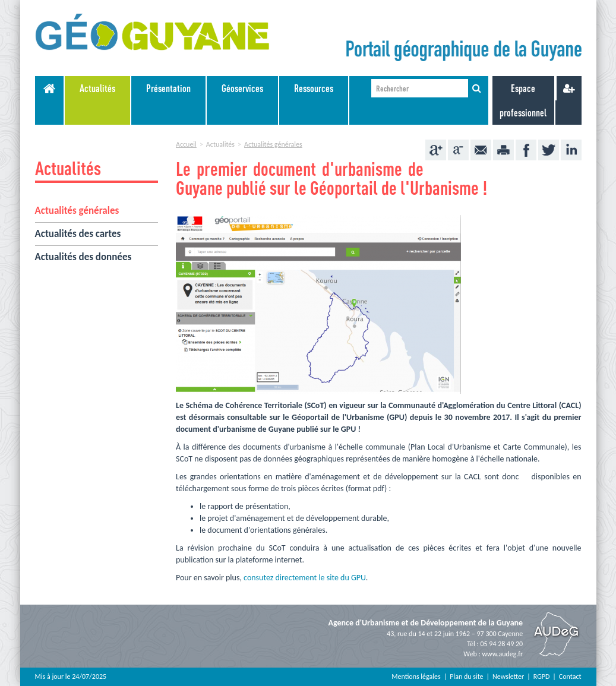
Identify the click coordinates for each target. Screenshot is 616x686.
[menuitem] (98, 100)
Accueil (186, 144)
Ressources (314, 88)
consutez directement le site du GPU (305, 578)
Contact (570, 676)
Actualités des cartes (78, 234)
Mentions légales (416, 676)
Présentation (168, 88)
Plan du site (466, 676)
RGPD (542, 676)
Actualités (97, 88)
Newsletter (508, 676)
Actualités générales (77, 211)
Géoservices (242, 88)
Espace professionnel (523, 100)
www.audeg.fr (502, 654)
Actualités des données (83, 257)
